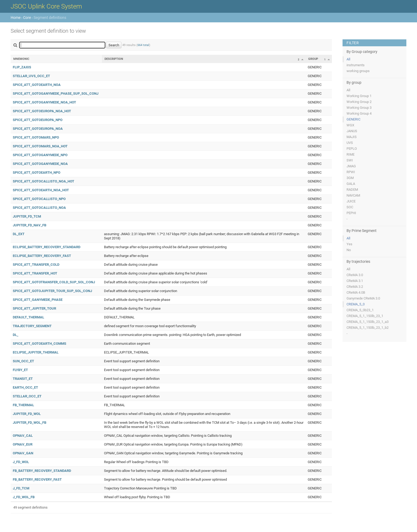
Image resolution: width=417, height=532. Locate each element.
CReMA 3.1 (355, 281)
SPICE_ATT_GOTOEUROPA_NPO (38, 120)
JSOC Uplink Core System (46, 6)
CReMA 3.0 (355, 275)
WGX (350, 125)
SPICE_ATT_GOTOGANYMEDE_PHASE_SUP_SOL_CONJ (56, 93)
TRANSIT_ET (23, 379)
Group (313, 59)
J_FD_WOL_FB (24, 497)
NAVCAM (353, 195)
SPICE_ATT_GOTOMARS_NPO (36, 137)
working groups (358, 71)
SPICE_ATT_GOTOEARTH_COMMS (39, 344)
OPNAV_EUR (23, 444)
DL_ (16, 335)
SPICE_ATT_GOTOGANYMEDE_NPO (40, 155)
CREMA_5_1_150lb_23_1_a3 (368, 322)
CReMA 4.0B (356, 292)
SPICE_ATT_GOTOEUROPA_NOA (38, 129)
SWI (350, 160)
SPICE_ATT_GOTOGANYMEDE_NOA (40, 164)
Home (16, 18)
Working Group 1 (359, 96)
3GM (350, 178)
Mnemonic (21, 59)
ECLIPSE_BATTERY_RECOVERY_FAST (42, 256)
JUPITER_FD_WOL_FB (30, 423)
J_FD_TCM (21, 488)
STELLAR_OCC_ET (27, 396)
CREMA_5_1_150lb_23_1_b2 (368, 328)
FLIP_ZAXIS (22, 67)
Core (27, 18)
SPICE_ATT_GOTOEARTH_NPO (37, 173)
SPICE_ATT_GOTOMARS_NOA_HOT (40, 146)
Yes (349, 244)
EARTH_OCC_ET (25, 387)
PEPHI (351, 213)
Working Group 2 (359, 102)
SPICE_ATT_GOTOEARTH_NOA (37, 85)
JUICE (351, 201)
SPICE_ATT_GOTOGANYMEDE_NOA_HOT (44, 102)
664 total (143, 45)
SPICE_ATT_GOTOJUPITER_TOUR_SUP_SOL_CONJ (52, 291)
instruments (356, 65)
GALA (351, 184)
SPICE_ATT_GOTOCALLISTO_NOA (39, 208)
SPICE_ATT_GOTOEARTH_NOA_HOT (41, 190)
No (349, 250)
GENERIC (353, 119)
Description (114, 59)
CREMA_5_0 (356, 304)
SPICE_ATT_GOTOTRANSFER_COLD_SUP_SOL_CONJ (54, 282)
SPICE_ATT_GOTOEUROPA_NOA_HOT (42, 111)
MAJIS (352, 137)
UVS (350, 143)
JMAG (351, 166)
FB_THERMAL (23, 405)
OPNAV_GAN (23, 453)
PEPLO (352, 149)
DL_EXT (19, 234)
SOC (350, 207)
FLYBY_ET (20, 370)
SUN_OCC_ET (23, 361)
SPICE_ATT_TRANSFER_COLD (36, 265)
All (348, 59)
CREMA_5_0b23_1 (360, 310)
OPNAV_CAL (23, 436)
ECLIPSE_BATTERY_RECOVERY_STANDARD (47, 247)
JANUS (352, 131)
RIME (351, 154)
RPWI (351, 172)
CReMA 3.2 (355, 287)
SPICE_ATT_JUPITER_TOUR (34, 308)
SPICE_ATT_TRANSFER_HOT (35, 273)
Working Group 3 (359, 108)
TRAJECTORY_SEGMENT (32, 326)
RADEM (352, 190)
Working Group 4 (359, 113)
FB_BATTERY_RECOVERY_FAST (37, 479)
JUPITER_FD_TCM (27, 216)
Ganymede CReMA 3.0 (363, 298)
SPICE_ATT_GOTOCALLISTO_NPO (39, 199)
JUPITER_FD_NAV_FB (30, 225)
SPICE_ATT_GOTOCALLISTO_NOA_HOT (43, 181)
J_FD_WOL (21, 462)
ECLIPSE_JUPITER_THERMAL (36, 352)
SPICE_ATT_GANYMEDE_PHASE (38, 300)
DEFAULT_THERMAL (28, 317)
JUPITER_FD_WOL (27, 414)
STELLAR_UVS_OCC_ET (31, 76)
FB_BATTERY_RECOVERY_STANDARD (42, 471)
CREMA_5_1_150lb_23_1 (365, 316)
